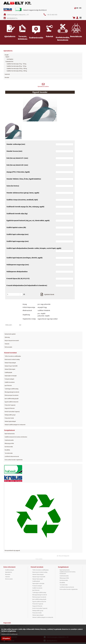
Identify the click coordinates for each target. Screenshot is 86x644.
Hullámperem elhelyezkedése (17, 273)
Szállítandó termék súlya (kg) (17, 215)
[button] (21, 295)
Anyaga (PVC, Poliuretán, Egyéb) (18, 173)
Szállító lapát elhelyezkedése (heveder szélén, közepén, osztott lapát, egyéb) (34, 250)
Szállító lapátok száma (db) (16, 229)
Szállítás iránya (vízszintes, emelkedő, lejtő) (22, 201)
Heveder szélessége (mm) (16, 146)
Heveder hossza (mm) (14, 153)
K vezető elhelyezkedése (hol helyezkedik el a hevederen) (27, 287)
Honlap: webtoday (39, 560)
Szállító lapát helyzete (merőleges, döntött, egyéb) (25, 259)
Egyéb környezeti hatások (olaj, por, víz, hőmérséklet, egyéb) (28, 222)
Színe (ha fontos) (13, 187)
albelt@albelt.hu (12, 18)
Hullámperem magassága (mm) (18, 266)
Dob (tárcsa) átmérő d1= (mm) (17, 159)
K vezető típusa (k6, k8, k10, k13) (18, 280)
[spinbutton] (15, 296)
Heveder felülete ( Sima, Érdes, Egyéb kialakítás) (24, 180)
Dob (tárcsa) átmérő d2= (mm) (17, 166)
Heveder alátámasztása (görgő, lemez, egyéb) (23, 194)
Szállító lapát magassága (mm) (18, 243)
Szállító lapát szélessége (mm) (18, 236)
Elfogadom (6, 639)
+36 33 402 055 (52, 15)
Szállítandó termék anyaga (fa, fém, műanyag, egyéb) (25, 208)
